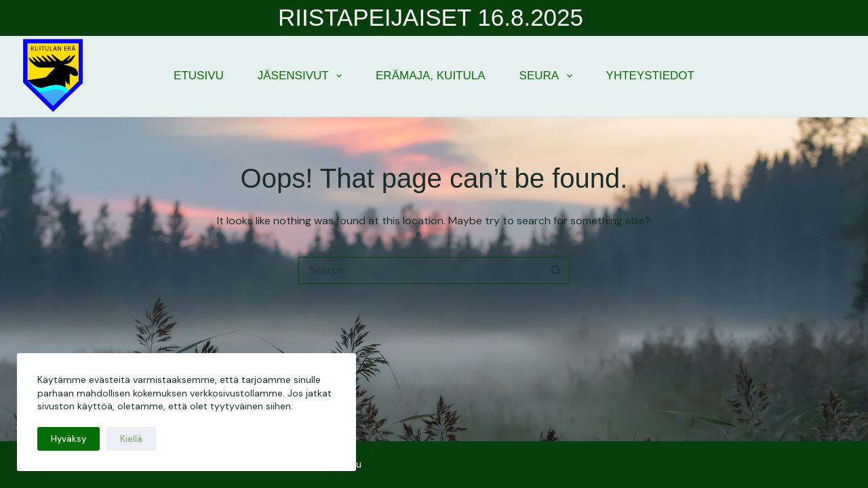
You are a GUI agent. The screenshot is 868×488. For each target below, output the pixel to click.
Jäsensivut (302, 76)
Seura (549, 76)
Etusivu (199, 76)
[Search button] (556, 270)
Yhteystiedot (650, 76)
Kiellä (131, 439)
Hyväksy (68, 439)
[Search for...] (420, 270)
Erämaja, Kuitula (431, 76)
